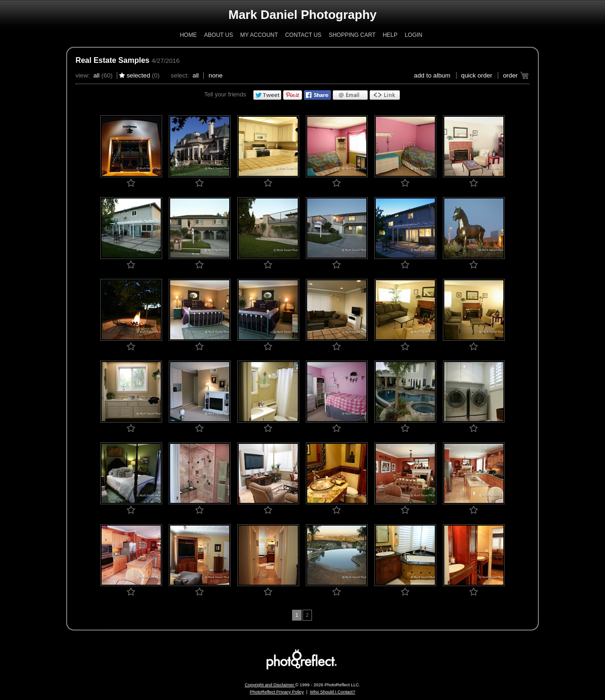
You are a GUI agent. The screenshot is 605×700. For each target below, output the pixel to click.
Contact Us (303, 35)
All (96, 75)
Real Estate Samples (113, 60)
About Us (219, 35)
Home (188, 35)
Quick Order (477, 75)
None (216, 75)
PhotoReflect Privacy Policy (277, 692)
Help (390, 35)
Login (413, 35)
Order (510, 75)
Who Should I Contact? (332, 692)
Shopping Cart (352, 35)
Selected (138, 75)
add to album (432, 75)
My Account (259, 35)
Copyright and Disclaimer (270, 685)
